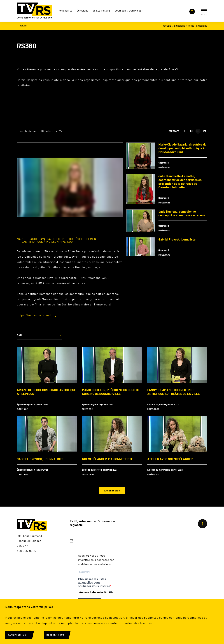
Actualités (66, 11)
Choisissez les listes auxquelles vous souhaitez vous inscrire (94, 583)
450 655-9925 (27, 551)
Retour (22, 26)
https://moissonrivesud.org (37, 315)
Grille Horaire (102, 11)
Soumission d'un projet (129, 11)
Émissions (82, 11)
